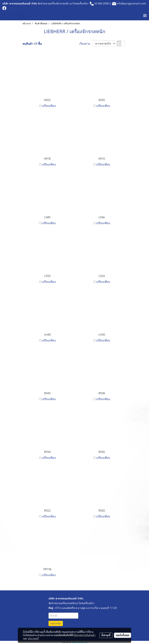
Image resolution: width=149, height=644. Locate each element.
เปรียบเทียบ (49, 106)
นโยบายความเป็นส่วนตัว (85, 635)
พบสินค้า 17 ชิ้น (32, 44)
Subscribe (56, 623)
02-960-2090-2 (103, 3)
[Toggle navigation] (145, 16)
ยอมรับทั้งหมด (123, 635)
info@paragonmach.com (131, 3)
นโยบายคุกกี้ (33, 638)
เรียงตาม (86, 44)
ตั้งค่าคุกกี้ (106, 635)
